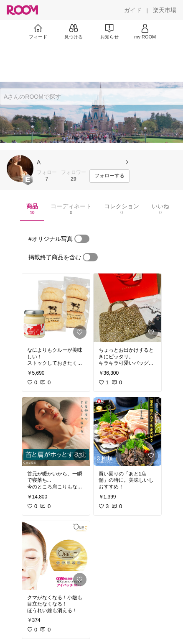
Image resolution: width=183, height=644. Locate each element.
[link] (56, 308)
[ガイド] (133, 10)
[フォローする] (109, 176)
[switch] (82, 239)
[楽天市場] (165, 10)
